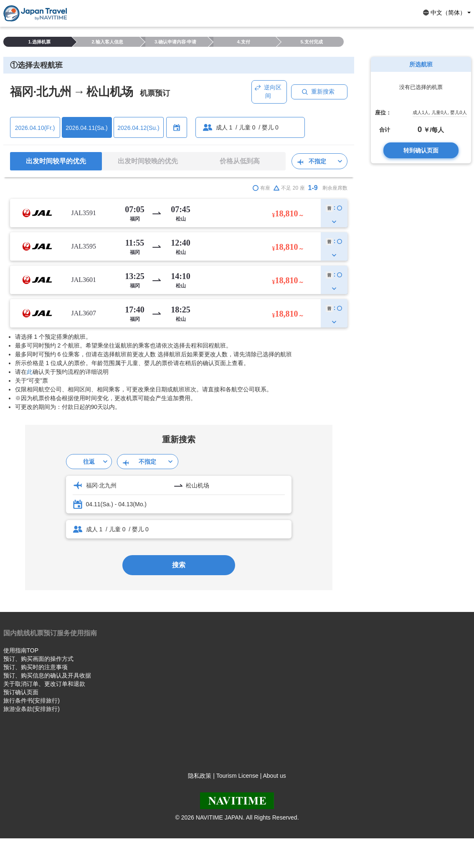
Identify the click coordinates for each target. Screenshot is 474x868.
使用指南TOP (21, 650)
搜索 (179, 565)
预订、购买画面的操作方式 (38, 659)
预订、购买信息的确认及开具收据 (47, 675)
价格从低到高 (240, 161)
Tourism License (237, 776)
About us (274, 776)
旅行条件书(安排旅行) (32, 700)
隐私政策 (200, 776)
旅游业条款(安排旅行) (32, 709)
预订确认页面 (21, 692)
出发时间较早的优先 (56, 161)
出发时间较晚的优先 (148, 161)
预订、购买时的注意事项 (35, 667)
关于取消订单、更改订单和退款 (44, 684)
